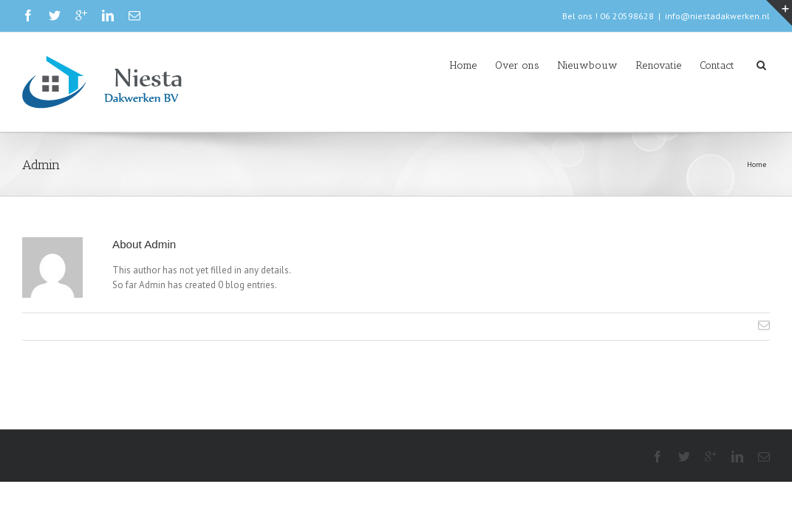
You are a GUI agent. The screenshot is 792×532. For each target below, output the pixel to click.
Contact (702, 65)
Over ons (458, 65)
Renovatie (629, 65)
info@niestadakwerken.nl (717, 16)
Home (389, 65)
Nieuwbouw (543, 65)
